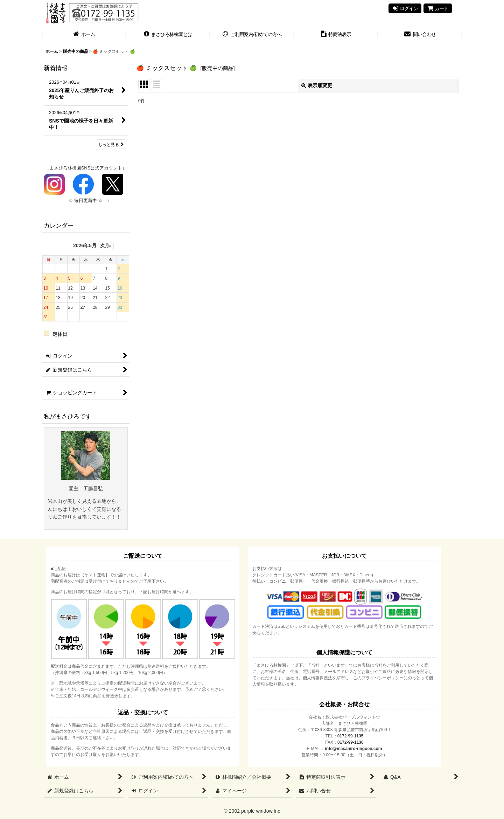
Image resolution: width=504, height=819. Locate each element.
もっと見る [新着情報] (111, 145)
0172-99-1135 (351, 736)
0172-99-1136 (351, 742)
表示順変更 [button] (317, 85)
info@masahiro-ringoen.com (353, 749)
